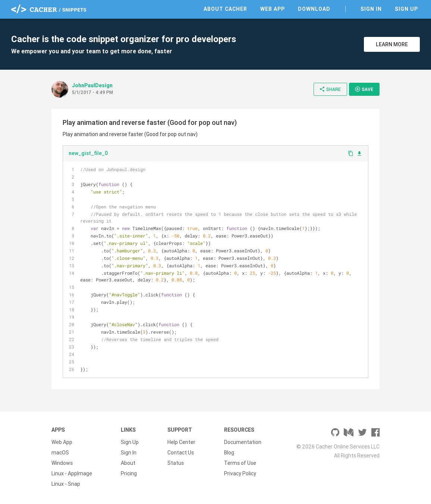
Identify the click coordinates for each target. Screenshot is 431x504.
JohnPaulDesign (92, 85)
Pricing (129, 473)
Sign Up (406, 9)
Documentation (243, 442)
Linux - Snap (66, 484)
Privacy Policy (240, 473)
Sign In (371, 9)
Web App (273, 9)
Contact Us (181, 453)
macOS (60, 453)
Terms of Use (240, 463)
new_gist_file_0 (88, 153)
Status (176, 463)
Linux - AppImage (72, 473)
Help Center (181, 442)
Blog (229, 453)
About (128, 463)
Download (314, 9)
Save (364, 89)
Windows (62, 463)
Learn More (392, 44)
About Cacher (225, 9)
